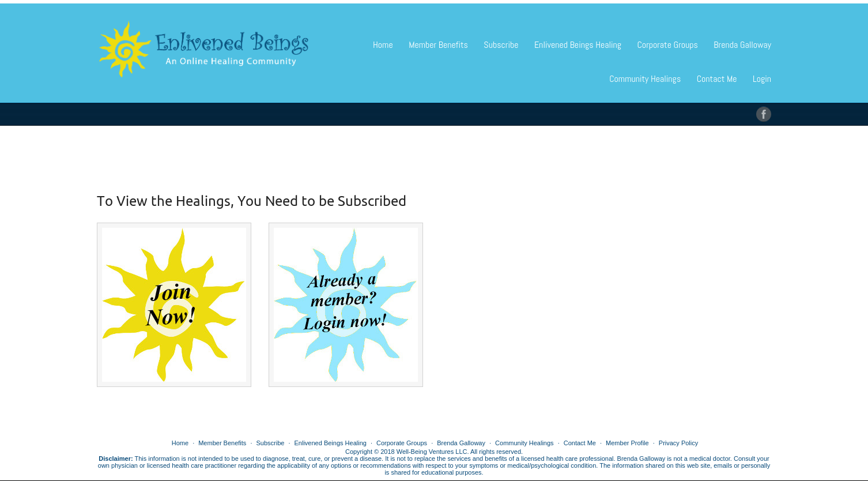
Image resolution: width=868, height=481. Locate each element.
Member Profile (627, 443)
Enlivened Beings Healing (578, 45)
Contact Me (717, 79)
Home (383, 45)
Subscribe (501, 45)
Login (762, 79)
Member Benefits (438, 45)
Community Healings (645, 79)
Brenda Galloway (742, 45)
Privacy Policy (678, 443)
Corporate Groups (667, 45)
